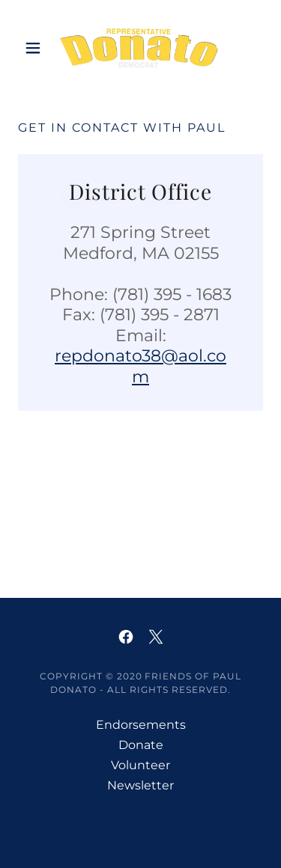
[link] (140, 48)
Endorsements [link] (141, 725)
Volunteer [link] (140, 765)
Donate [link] (141, 745)
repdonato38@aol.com (140, 366)
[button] (36, 48)
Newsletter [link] (140, 785)
